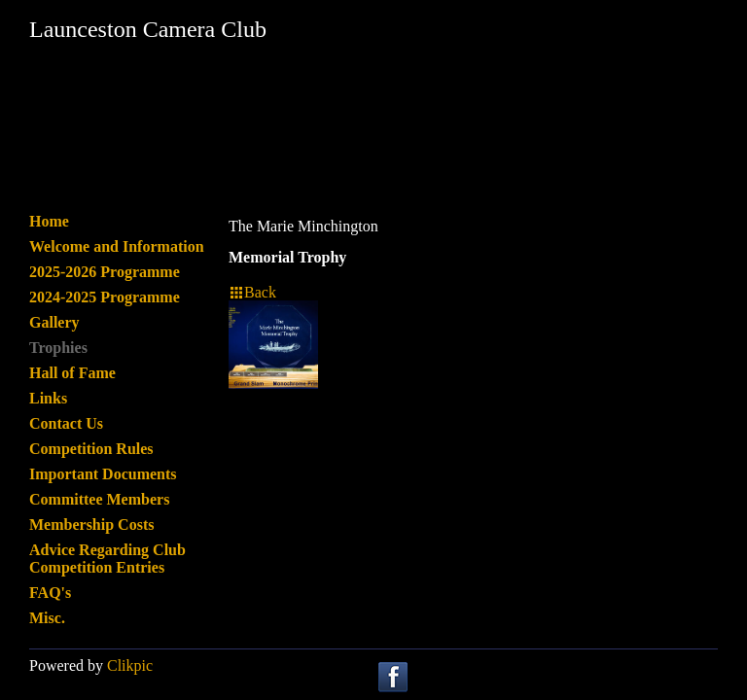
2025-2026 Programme (105, 272)
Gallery (54, 322)
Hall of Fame (72, 373)
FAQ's (50, 593)
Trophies (58, 348)
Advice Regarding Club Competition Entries (107, 559)
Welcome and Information (117, 246)
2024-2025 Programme (105, 297)
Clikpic (130, 665)
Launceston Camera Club (148, 29)
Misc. (47, 618)
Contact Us (66, 423)
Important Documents (103, 474)
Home (49, 221)
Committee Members (99, 499)
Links (48, 398)
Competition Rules (91, 449)
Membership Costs (91, 525)
